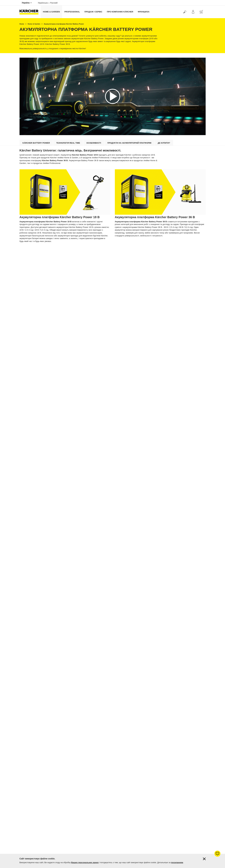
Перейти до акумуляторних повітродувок (142, 761)
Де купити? (164, 143)
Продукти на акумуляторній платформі (129, 143)
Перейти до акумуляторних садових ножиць (48, 833)
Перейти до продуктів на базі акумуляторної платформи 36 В (152, 249)
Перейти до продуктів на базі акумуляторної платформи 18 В (57, 249)
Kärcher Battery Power (36, 143)
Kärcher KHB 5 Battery (30, 533)
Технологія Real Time (68, 143)
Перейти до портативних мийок (41, 547)
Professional (72, 12)
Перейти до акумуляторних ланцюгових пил (143, 833)
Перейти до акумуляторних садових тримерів (144, 691)
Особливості (94, 143)
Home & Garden (51, 12)
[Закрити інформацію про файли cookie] (204, 859)
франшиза (144, 12)
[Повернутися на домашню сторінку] (30, 12)
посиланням (177, 862)
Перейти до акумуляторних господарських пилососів (54, 691)
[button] (113, 96)
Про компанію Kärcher (120, 12)
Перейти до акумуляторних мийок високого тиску (51, 619)
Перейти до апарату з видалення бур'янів (142, 547)
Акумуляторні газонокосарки (135, 619)
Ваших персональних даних (85, 862)
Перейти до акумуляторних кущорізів (44, 761)
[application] (113, 96)
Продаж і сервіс (93, 12)
